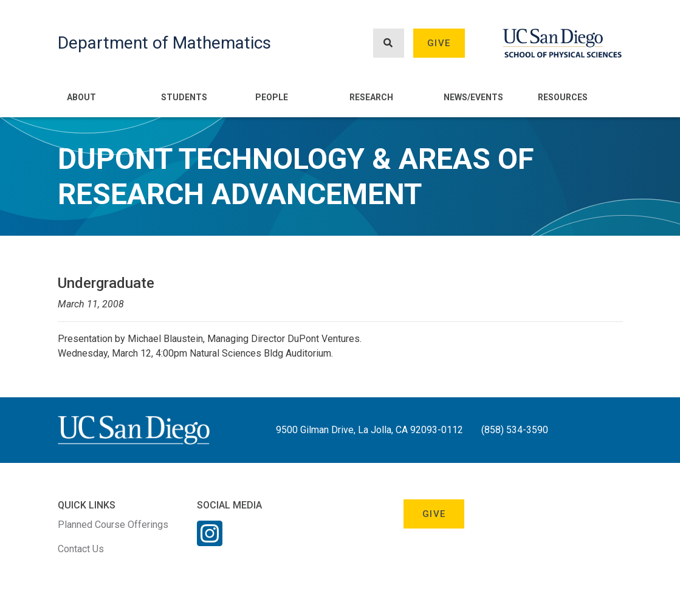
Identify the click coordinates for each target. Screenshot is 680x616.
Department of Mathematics (164, 43)
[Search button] (388, 43)
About (81, 97)
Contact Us (81, 549)
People (272, 97)
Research (371, 97)
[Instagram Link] (210, 541)
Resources (563, 97)
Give (439, 43)
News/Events (473, 97)
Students (184, 97)
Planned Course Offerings (113, 525)
